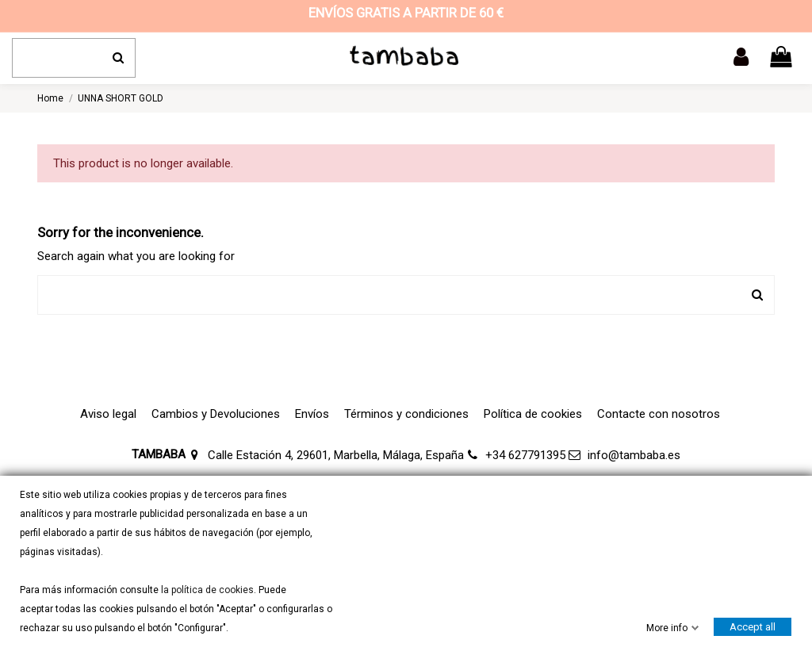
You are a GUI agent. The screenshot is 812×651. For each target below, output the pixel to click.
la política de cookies (206, 590)
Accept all (753, 627)
